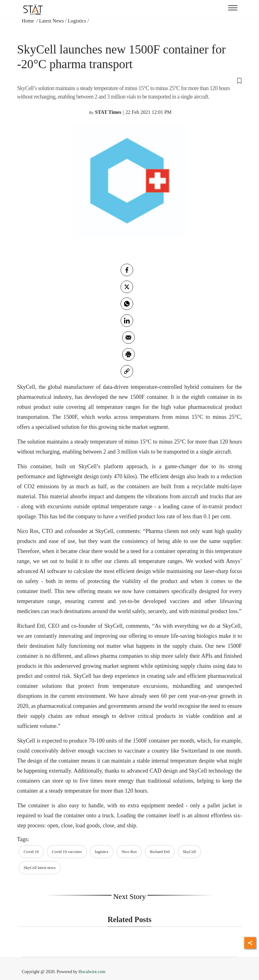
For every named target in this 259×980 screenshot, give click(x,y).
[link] (127, 371)
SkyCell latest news (40, 868)
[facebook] (127, 270)
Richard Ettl (160, 852)
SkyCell (189, 852)
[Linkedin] (127, 321)
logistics (102, 852)
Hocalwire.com (92, 972)
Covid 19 (31, 852)
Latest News (52, 21)
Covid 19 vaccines (67, 852)
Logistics (77, 21)
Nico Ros (129, 852)
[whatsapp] (127, 304)
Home (29, 21)
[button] (130, 80)
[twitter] (127, 287)
